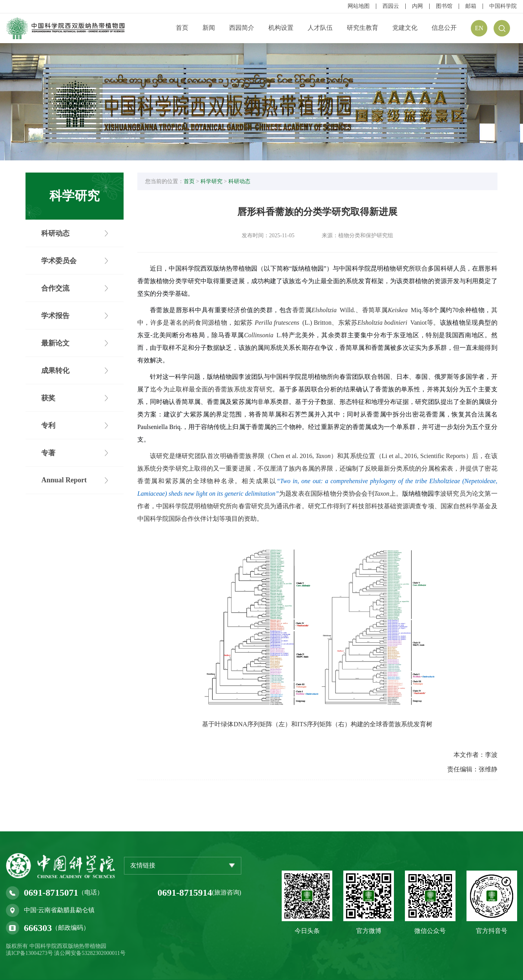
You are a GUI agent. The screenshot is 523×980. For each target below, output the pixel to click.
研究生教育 (363, 28)
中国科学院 (503, 6)
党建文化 (405, 28)
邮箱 (471, 6)
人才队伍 (320, 28)
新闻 (209, 28)
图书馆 (444, 6)
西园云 (391, 6)
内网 (417, 6)
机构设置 (281, 28)
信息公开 (444, 28)
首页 (182, 28)
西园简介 (242, 28)
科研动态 (242, 182)
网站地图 (359, 6)
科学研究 (214, 182)
